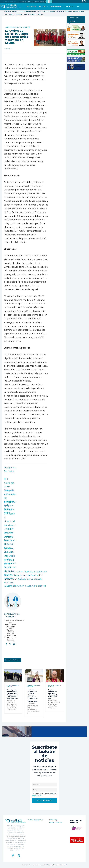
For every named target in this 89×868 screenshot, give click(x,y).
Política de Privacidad (53, 865)
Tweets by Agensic (35, 820)
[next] (51, 1)
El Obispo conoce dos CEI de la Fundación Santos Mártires (36, 2)
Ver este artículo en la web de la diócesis (25, 586)
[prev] (47, 1)
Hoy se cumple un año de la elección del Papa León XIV (53, 694)
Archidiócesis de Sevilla (18, 27)
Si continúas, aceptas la (44, 795)
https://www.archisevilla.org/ (10, 620)
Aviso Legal (64, 865)
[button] (78, 7)
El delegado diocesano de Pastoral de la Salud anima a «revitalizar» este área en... (12, 694)
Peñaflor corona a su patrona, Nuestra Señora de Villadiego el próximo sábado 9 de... (33, 696)
